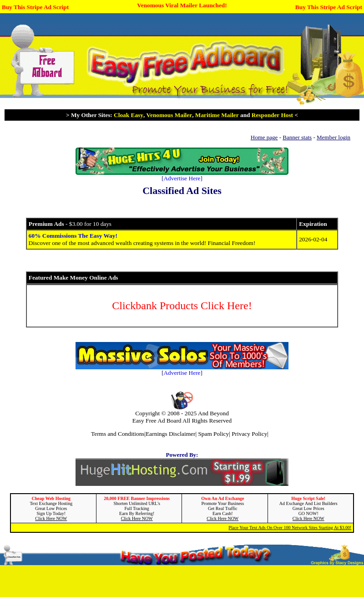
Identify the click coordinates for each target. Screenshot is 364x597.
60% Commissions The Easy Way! (73, 236)
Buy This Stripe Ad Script (35, 7)
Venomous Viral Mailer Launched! (182, 5)
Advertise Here (182, 178)
